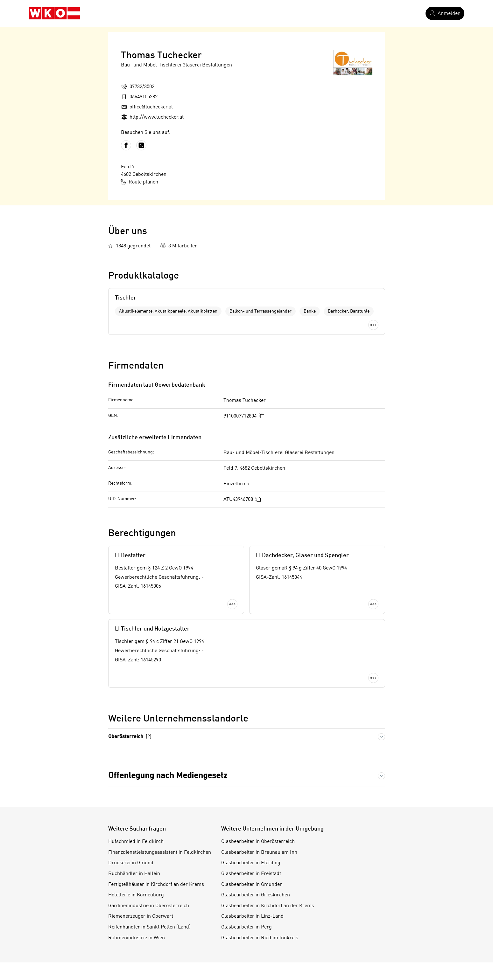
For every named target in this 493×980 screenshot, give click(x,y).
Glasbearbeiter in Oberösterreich (258, 842)
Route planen (140, 182)
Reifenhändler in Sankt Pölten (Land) (149, 927)
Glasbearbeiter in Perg (246, 927)
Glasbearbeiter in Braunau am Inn (259, 852)
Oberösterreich (130, 737)
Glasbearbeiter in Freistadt (251, 874)
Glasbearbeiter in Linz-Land (252, 916)
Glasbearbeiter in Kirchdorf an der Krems (268, 906)
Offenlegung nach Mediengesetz (168, 776)
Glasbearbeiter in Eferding (251, 863)
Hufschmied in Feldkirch (136, 842)
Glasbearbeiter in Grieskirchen (256, 895)
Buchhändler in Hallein (134, 874)
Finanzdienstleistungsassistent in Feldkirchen (160, 852)
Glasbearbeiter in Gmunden (252, 885)
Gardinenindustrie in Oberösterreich (149, 906)
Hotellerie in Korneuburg (136, 895)
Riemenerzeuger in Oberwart (141, 916)
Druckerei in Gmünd (131, 863)
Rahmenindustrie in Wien (137, 938)
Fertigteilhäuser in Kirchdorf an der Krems (156, 885)
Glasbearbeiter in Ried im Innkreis (260, 938)
